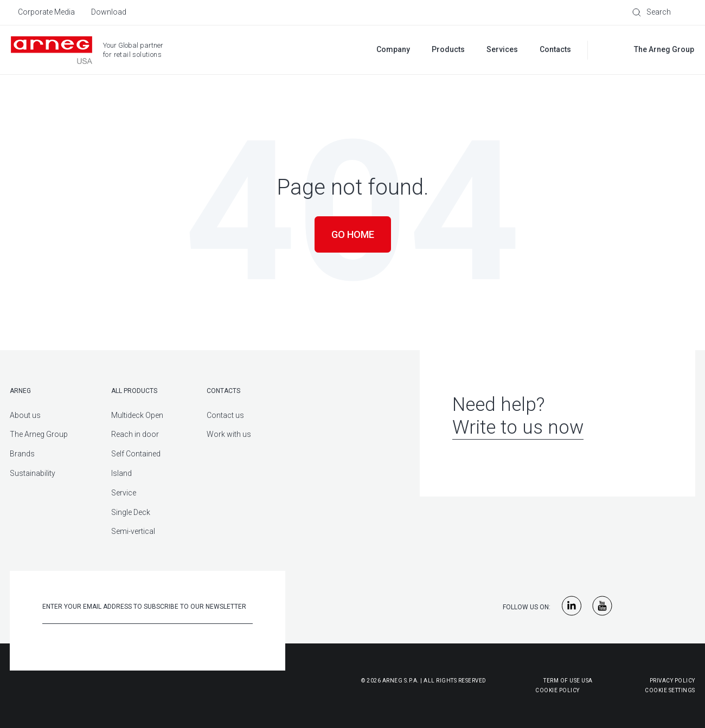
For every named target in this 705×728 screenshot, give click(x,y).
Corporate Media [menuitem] (46, 12)
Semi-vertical (133, 531)
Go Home (353, 234)
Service (124, 493)
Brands (22, 454)
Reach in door (135, 434)
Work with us (229, 434)
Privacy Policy (672, 681)
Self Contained (136, 454)
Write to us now (518, 427)
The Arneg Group (39, 434)
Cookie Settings (670, 690)
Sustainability (33, 473)
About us (25, 415)
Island (121, 473)
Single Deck (131, 512)
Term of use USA (568, 681)
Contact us (225, 415)
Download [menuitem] (109, 12)
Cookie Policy (504, 690)
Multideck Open (137, 415)
